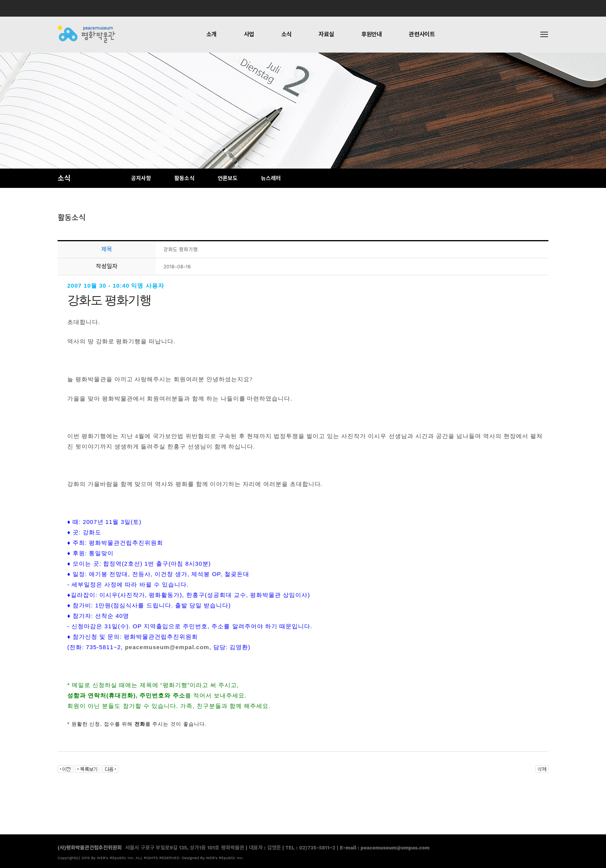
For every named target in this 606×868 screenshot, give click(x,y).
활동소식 (184, 178)
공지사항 (141, 178)
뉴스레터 (271, 178)
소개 (212, 34)
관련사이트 (422, 34)
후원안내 (372, 34)
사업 (249, 34)
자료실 (326, 34)
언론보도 (228, 178)
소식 (287, 34)
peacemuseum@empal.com (167, 647)
